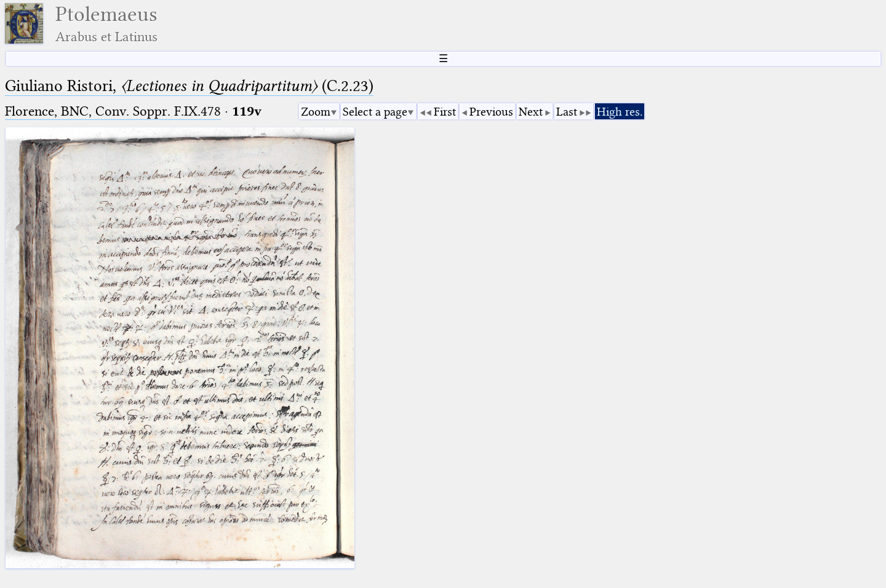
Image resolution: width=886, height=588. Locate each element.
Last (567, 112)
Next (531, 112)
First (445, 112)
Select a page (375, 112)
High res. (620, 112)
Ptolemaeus (106, 24)
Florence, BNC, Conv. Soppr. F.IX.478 (113, 111)
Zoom (316, 112)
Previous (491, 112)
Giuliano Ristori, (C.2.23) (189, 86)
